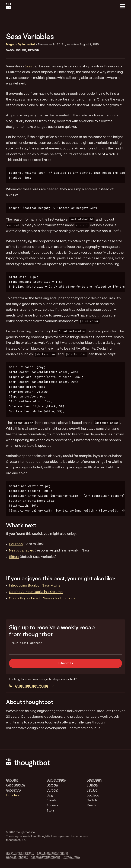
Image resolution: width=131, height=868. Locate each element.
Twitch (92, 800)
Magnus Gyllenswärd (20, 45)
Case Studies (15, 785)
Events (52, 800)
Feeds (92, 806)
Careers (52, 785)
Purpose (52, 790)
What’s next (21, 525)
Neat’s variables (21, 551)
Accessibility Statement (45, 857)
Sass (10, 50)
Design (34, 50)
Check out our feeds (28, 686)
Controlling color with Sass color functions (42, 598)
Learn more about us (84, 728)
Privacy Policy (71, 857)
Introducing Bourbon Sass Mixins (35, 586)
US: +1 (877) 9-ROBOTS (20, 853)
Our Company (56, 780)
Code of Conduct (17, 857)
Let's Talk (13, 795)
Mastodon (95, 780)
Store (50, 811)
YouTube (93, 795)
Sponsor (52, 806)
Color (21, 50)
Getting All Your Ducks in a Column (36, 592)
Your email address (27, 643)
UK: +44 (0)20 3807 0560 (53, 853)
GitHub (92, 790)
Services (12, 780)
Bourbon (16, 544)
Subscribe (65, 663)
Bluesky (93, 785)
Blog (50, 795)
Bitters (14, 557)
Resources (13, 790)
